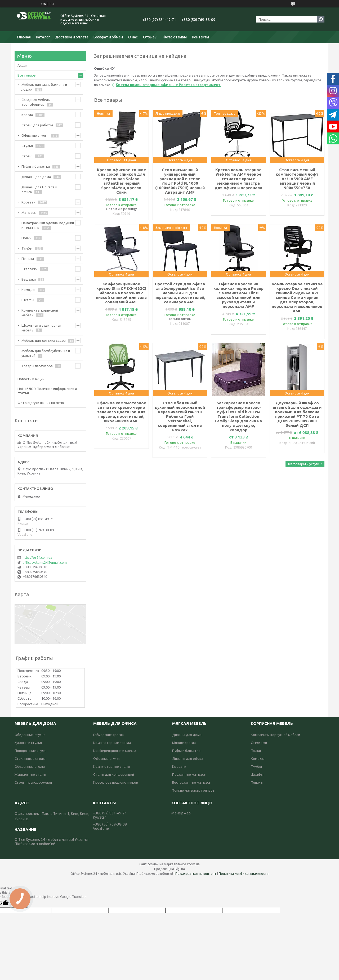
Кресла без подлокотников (116, 782)
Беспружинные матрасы (192, 782)
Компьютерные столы (112, 766)
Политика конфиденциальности (244, 874)
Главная (24, 37)
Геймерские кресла (108, 735)
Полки (26, 238)
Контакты (200, 37)
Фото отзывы (175, 37)
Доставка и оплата (72, 37)
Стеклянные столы (30, 759)
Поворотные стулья (31, 751)
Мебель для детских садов (44, 340)
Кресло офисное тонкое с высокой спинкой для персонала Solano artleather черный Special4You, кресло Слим (121, 181)
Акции (23, 65)
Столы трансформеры (33, 782)
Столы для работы (37, 125)
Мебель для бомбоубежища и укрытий (46, 353)
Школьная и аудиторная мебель (41, 328)
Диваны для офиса (188, 759)
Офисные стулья (35, 135)
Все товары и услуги (303, 464)
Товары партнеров (37, 366)
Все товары (27, 75)
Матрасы (29, 212)
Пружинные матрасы (189, 774)
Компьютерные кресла (112, 743)
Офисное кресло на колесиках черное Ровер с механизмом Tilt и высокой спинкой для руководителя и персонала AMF (238, 295)
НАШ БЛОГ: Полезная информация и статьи (47, 391)
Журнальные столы (30, 774)
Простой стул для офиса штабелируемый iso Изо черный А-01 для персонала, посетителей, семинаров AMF (180, 293)
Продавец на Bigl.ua (169, 869)
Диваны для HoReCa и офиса (39, 189)
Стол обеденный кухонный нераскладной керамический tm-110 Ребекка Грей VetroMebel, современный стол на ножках (180, 416)
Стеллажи (30, 269)
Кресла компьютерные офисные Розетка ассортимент (168, 85)
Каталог (43, 37)
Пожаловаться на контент (196, 874)
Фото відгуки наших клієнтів (41, 403)
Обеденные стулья (30, 735)
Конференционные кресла (115, 751)
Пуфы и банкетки (36, 166)
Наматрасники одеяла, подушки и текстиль (48, 225)
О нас (133, 37)
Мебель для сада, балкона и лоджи (44, 87)
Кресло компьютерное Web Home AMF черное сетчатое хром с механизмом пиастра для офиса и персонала (238, 179)
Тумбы (27, 248)
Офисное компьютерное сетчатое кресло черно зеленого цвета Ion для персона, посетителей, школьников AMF (121, 412)
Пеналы (28, 259)
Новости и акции (31, 379)
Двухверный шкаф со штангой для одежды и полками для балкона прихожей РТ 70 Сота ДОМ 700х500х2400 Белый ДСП (297, 414)
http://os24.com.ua (37, 557)
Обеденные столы (30, 766)
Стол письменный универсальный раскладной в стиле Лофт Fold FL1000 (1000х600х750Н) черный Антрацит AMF (180, 181)
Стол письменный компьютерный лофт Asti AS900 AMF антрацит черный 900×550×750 (297, 179)
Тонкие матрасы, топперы (194, 790)
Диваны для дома (36, 177)
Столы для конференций (114, 774)
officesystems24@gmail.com (45, 562)
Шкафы (28, 300)
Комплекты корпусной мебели (40, 313)
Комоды (28, 290)
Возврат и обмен (108, 37)
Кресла (27, 115)
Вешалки (29, 279)
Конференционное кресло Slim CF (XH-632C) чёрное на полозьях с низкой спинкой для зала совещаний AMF (121, 293)
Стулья (27, 146)
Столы (27, 156)
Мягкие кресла (184, 743)
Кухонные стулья (28, 743)
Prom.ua (193, 864)
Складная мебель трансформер (36, 102)
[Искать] (321, 19)
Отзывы (150, 37)
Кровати (28, 202)
